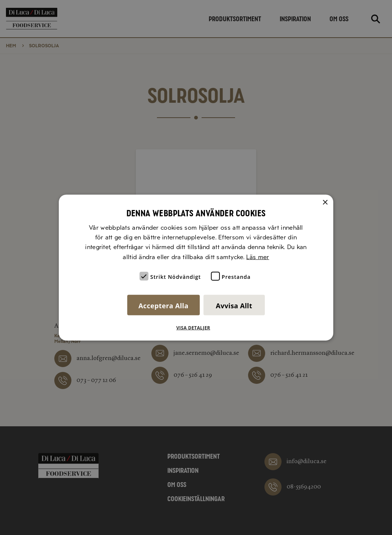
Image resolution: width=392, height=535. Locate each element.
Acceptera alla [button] (163, 306)
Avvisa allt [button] (234, 306)
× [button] (325, 202)
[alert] (196, 267)
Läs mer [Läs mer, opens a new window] (258, 257)
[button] (196, 328)
